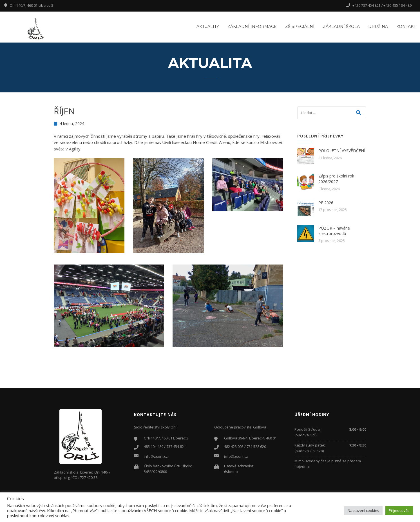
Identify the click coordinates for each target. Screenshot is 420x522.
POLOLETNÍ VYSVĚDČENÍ (342, 151)
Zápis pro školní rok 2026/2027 (336, 179)
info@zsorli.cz (156, 456)
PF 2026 (326, 203)
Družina (378, 26)
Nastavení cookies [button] (363, 510)
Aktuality (208, 26)
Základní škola (341, 26)
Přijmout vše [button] (399, 510)
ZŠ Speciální (300, 26)
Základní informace (252, 26)
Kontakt (406, 26)
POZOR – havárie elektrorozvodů (334, 231)
